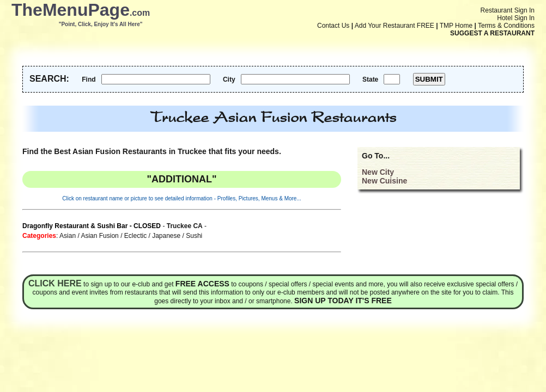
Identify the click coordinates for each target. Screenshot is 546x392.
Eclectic (135, 236)
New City (378, 172)
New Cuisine (384, 181)
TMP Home (456, 26)
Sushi (194, 236)
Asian (68, 236)
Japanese (166, 236)
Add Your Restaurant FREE (395, 26)
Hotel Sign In (516, 18)
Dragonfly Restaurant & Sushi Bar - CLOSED (92, 226)
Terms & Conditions (506, 26)
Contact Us (333, 26)
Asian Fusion (99, 236)
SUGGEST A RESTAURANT (492, 33)
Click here (55, 283)
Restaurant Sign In (508, 10)
